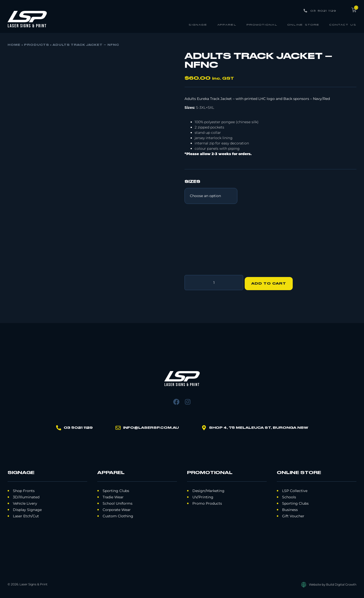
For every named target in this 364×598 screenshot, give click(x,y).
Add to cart (271, 282)
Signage (198, 24)
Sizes (192, 182)
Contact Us (343, 24)
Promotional (262, 24)
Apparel (227, 24)
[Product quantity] (214, 282)
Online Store (303, 24)
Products (37, 45)
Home (14, 45)
